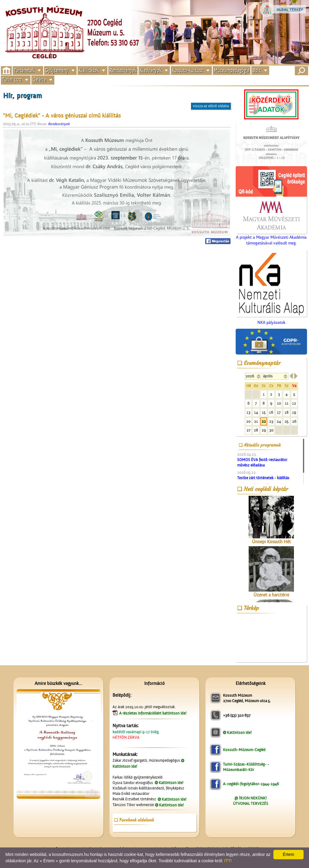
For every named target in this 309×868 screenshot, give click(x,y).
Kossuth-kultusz (188, 70)
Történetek (24, 70)
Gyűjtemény (57, 70)
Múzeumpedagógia (232, 70)
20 (248, 421)
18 (287, 412)
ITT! (228, 861)
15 (264, 412)
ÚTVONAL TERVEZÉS (251, 803)
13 (248, 412)
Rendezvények (123, 70)
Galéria (39, 80)
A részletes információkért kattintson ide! (153, 713)
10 (279, 403)
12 (294, 403)
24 (279, 421)
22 (264, 421)
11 (287, 403)
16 (271, 412)
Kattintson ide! (171, 783)
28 (256, 430)
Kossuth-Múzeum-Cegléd (244, 750)
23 (271, 421)
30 (271, 430)
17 (279, 412)
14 (256, 412)
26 (294, 421)
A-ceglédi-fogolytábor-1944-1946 (251, 784)
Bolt (257, 70)
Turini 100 (12, 80)
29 (264, 430)
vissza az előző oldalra (211, 106)
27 (248, 430)
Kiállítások (89, 70)
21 (256, 421)
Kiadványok (151, 70)
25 (287, 421)
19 (294, 412)
